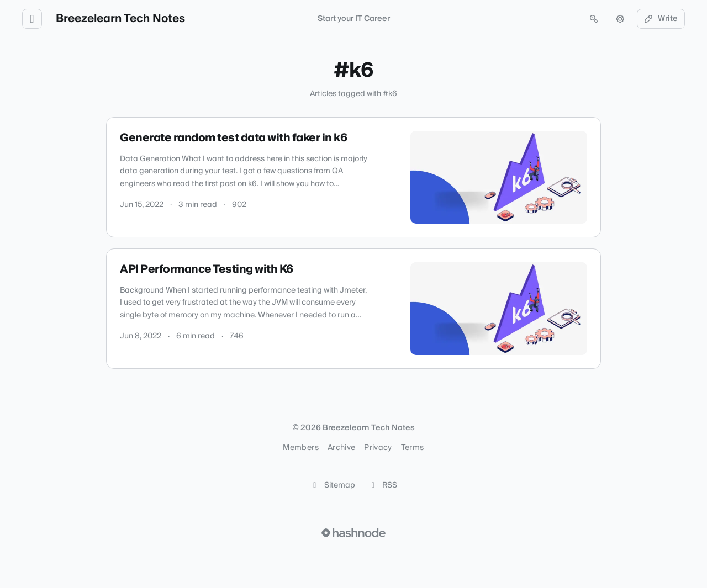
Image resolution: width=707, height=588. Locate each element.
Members (300, 448)
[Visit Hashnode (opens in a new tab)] (353, 533)
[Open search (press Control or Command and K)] (594, 19)
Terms (413, 448)
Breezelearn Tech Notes (120, 19)
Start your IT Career (354, 19)
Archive (341, 448)
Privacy (378, 448)
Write (661, 19)
